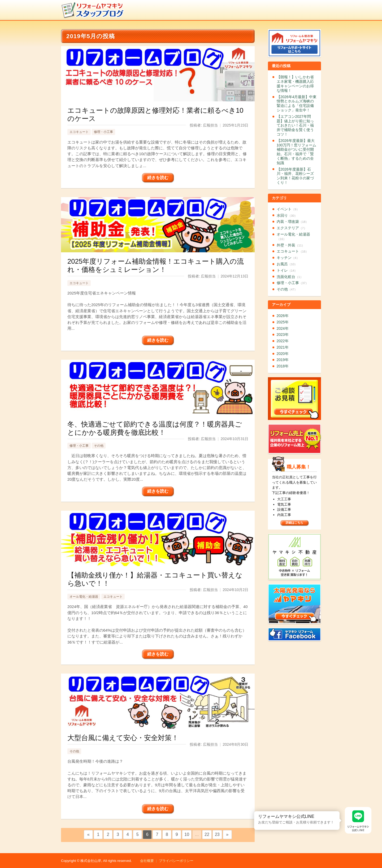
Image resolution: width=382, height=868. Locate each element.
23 (217, 834)
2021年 (283, 347)
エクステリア (292, 228)
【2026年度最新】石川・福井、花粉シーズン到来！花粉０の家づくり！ (295, 176)
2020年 (283, 354)
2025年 (283, 322)
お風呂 (287, 264)
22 (207, 834)
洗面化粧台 (290, 277)
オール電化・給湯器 (84, 597)
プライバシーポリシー (176, 861)
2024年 (283, 328)
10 (187, 834)
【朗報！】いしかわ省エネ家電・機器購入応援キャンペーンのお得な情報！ (295, 84)
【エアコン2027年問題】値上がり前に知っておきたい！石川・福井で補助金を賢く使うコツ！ (295, 125)
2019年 (283, 360)
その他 (99, 446)
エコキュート (79, 132)
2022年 (283, 341)
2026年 (283, 316)
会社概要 (147, 861)
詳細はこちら (294, 523)
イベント (288, 209)
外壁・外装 (291, 245)
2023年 (283, 335)
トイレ (287, 270)
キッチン (288, 258)
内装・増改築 (293, 222)
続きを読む (158, 178)
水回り (287, 215)
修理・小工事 (103, 132)
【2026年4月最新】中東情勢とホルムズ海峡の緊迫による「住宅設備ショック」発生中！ (297, 103)
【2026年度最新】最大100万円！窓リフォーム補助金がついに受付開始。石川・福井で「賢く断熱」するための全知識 (296, 152)
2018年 (283, 366)
